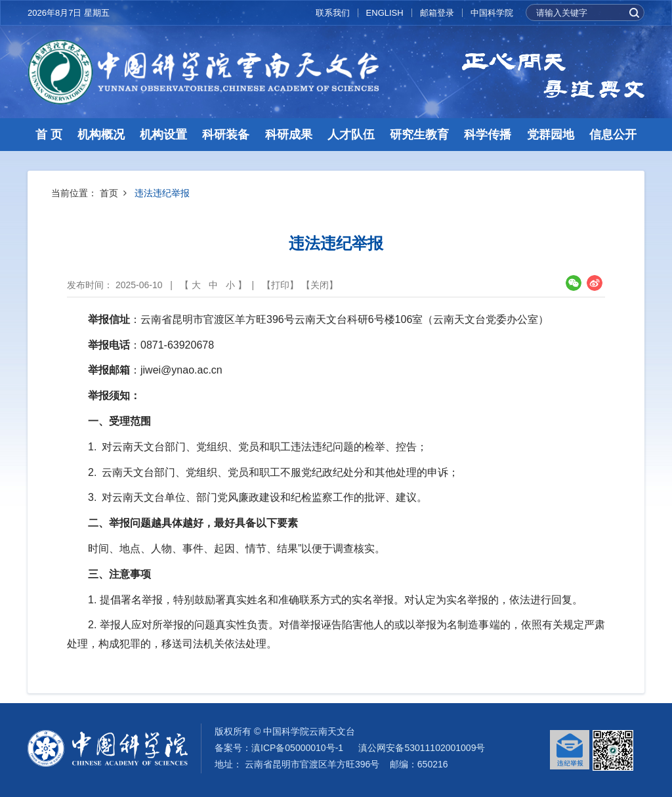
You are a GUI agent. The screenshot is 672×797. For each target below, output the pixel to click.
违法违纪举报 (162, 193)
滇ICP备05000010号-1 (297, 748)
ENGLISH (385, 13)
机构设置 (163, 135)
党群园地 (551, 135)
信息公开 (613, 135)
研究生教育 (419, 135)
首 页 (49, 135)
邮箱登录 (437, 13)
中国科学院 (492, 13)
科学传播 (488, 135)
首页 (109, 193)
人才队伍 (351, 135)
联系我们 (333, 13)
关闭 (320, 285)
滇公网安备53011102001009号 (422, 748)
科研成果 (289, 135)
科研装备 (226, 135)
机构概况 (101, 135)
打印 (280, 285)
